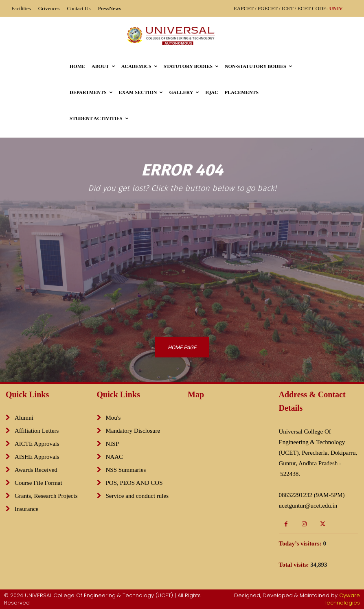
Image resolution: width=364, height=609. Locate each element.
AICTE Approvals (37, 444)
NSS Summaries (126, 470)
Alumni (24, 418)
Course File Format (38, 483)
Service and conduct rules (137, 496)
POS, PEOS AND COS (134, 483)
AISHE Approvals (37, 457)
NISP (113, 444)
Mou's (113, 418)
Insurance (26, 509)
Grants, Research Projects (46, 496)
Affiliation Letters (37, 431)
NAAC (115, 457)
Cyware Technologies (342, 599)
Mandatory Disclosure (133, 431)
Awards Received (36, 470)
